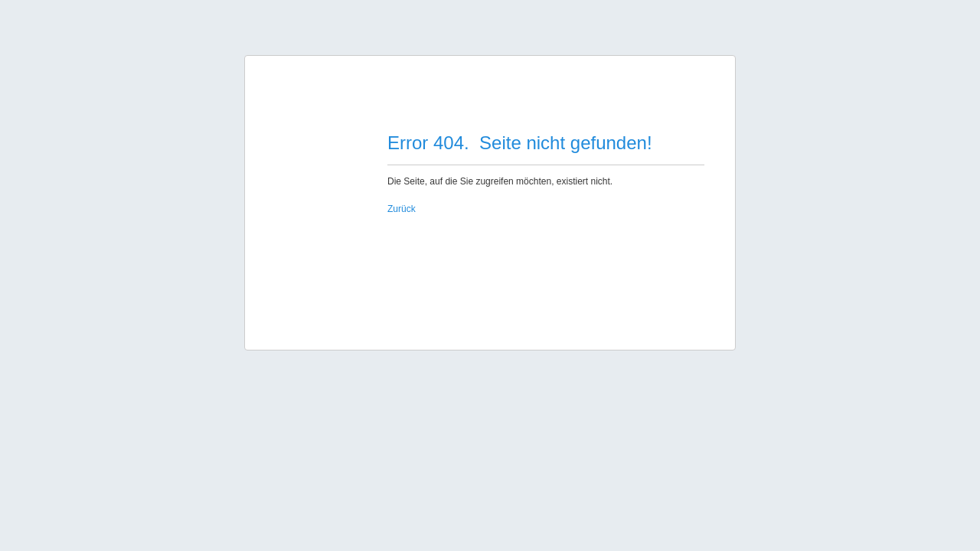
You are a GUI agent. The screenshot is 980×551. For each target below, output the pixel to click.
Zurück (402, 209)
